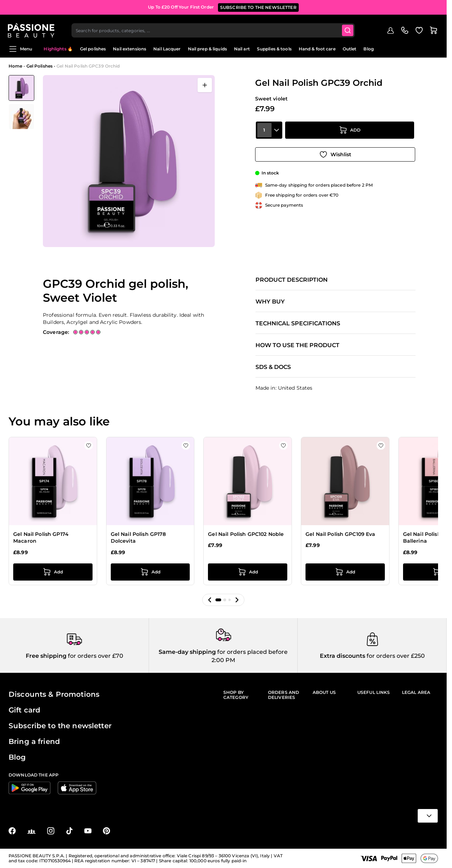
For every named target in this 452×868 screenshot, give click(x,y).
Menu (20, 49)
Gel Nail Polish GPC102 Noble (246, 534)
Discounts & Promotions (54, 694)
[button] (210, 600)
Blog (368, 49)
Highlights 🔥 (58, 49)
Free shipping (46, 656)
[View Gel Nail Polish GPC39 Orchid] (21, 88)
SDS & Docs (273, 367)
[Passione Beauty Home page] (32, 27)
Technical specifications (298, 324)
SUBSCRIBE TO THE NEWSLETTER (258, 7)
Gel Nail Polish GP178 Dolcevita (138, 538)
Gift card (24, 710)
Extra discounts (342, 656)
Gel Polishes (39, 66)
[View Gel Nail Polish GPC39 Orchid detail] (21, 117)
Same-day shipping (187, 652)
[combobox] (214, 27)
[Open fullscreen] (205, 85)
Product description (292, 280)
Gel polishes (93, 49)
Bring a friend (34, 741)
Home (15, 66)
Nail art (242, 49)
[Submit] (349, 27)
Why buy (270, 302)
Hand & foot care (317, 49)
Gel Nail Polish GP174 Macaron (41, 538)
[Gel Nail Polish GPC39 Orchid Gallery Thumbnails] (21, 102)
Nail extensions (130, 49)
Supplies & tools (274, 49)
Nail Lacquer (167, 49)
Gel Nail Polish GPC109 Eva (341, 534)
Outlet (350, 49)
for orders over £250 (395, 656)
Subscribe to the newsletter (60, 726)
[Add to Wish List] (335, 153)
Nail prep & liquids (207, 49)
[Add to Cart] (350, 133)
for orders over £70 (95, 656)
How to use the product (297, 345)
